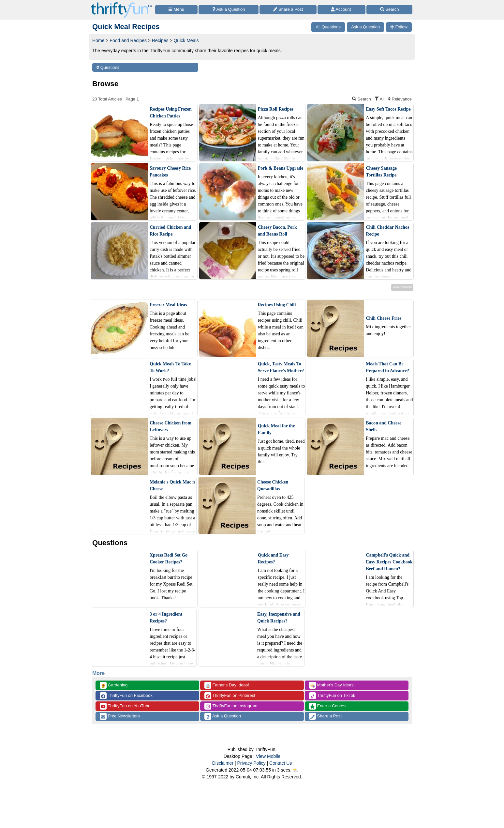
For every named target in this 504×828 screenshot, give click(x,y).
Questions (108, 67)
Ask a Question (223, 716)
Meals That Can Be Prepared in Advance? (387, 367)
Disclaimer (223, 763)
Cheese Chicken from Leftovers (170, 426)
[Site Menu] (176, 10)
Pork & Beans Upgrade (281, 168)
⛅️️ (296, 770)
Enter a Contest (328, 706)
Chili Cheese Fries (384, 318)
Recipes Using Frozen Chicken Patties (171, 113)
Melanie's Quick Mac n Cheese (172, 485)
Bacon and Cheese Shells (384, 426)
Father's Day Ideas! (227, 685)
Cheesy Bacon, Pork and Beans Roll (277, 231)
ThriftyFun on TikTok (332, 696)
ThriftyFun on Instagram (231, 706)
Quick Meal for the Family (276, 429)
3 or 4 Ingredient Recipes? (166, 618)
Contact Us (281, 763)
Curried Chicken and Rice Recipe (170, 231)
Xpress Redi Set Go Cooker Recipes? (169, 559)
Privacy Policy (251, 763)
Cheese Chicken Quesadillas (273, 485)
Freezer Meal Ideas (168, 305)
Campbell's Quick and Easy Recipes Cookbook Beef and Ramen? (389, 562)
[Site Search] (389, 10)
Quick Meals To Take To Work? (170, 367)
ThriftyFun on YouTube (125, 706)
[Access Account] (342, 10)
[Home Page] (121, 4)
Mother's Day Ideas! (332, 685)
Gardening (114, 685)
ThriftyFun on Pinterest (230, 696)
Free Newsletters (120, 716)
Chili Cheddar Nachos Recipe (387, 231)
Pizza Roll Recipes (276, 109)
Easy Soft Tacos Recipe (388, 109)
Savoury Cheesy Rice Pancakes (170, 172)
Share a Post (325, 716)
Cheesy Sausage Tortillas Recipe (381, 172)
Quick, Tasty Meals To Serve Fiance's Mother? (281, 367)
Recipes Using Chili (277, 305)
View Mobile (268, 756)
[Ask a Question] (229, 10)
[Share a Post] (288, 10)
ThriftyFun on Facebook (126, 696)
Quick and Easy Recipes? (273, 559)
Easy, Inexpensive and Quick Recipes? (279, 618)
